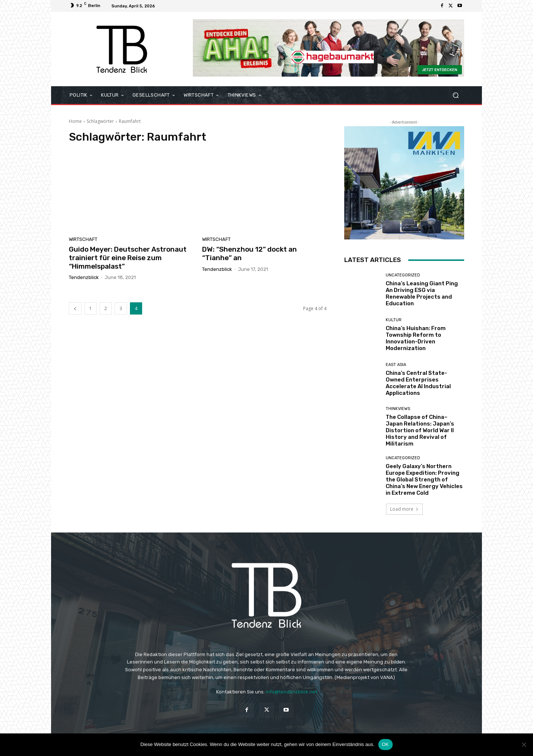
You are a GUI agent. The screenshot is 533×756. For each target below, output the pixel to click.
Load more (404, 509)
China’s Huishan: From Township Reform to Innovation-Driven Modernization (416, 338)
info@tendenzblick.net (291, 692)
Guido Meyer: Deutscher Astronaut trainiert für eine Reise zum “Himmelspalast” (128, 258)
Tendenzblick (84, 277)
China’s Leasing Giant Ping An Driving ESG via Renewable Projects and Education (422, 293)
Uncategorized (403, 275)
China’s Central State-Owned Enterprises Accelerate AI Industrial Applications (418, 383)
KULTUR (394, 320)
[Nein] (524, 745)
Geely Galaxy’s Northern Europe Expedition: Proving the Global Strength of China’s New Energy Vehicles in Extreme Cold (424, 480)
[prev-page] (75, 308)
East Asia (396, 365)
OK (385, 744)
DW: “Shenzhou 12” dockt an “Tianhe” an (249, 253)
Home (75, 121)
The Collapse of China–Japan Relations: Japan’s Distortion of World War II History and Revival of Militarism (420, 430)
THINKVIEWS (398, 409)
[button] (455, 95)
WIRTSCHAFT (83, 239)
